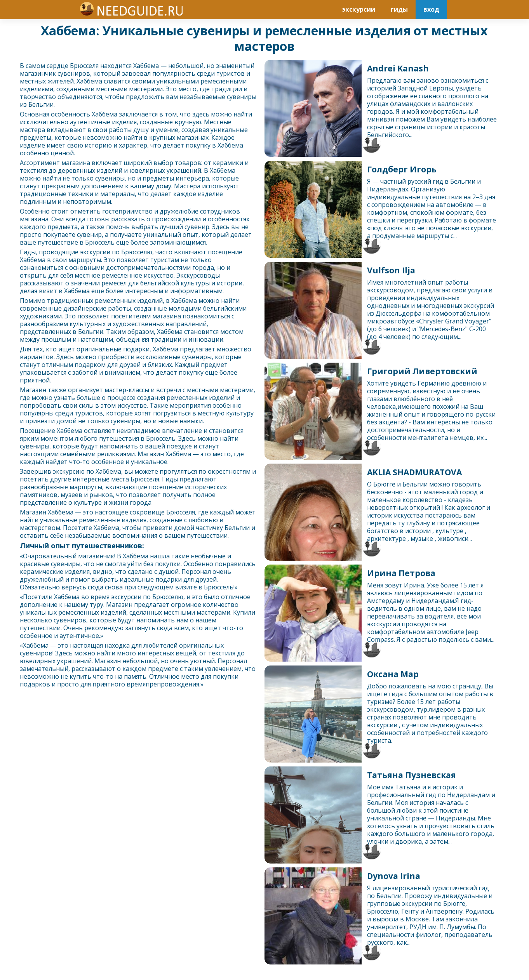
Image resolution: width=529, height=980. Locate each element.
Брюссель (100, 242)
